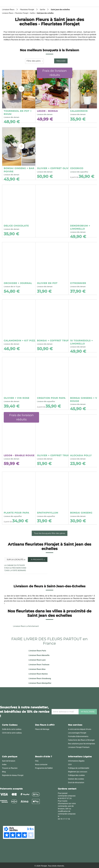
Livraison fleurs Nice (37, 669)
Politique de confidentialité (79, 768)
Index (4, 764)
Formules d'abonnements (78, 736)
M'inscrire (88, 712)
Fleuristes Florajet (22, 13)
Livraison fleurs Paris (37, 651)
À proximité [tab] (38, 559)
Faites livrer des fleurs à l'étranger (81, 740)
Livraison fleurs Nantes (38, 674)
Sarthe (32, 13)
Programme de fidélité (44, 768)
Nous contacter (41, 764)
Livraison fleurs (8, 13)
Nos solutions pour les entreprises (82, 744)
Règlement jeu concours (78, 772)
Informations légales (76, 761)
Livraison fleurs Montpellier (40, 683)
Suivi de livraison (9, 761)
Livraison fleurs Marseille (39, 655)
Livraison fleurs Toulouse (39, 665)
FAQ (37, 761)
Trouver (61, 61)
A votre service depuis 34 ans (80, 729)
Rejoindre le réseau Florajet (13, 775)
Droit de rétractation (76, 783)
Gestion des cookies (76, 779)
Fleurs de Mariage (42, 729)
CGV (70, 764)
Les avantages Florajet (77, 733)
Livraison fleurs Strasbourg (40, 678)
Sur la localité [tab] (15, 559)
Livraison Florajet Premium (79, 747)
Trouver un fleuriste (10, 768)
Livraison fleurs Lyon (37, 660)
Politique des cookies (76, 775)
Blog (4, 772)
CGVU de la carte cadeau (12, 733)
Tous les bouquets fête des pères (50, 533)
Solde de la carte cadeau (12, 729)
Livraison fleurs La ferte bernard (26, 626)
